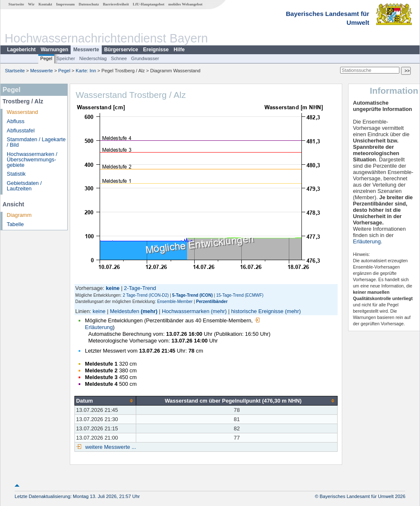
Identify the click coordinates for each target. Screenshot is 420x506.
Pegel (46, 58)
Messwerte (86, 50)
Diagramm (19, 215)
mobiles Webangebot (185, 4)
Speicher (66, 58)
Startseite (16, 4)
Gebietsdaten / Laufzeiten (24, 186)
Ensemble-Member (175, 302)
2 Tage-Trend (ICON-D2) (146, 295)
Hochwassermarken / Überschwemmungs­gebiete (32, 159)
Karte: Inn (86, 71)
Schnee (119, 58)
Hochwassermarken (186, 311)
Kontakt (45, 4)
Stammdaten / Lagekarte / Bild (36, 142)
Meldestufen (124, 311)
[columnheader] (106, 401)
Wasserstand (22, 112)
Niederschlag (93, 58)
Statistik (16, 174)
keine (99, 311)
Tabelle (15, 224)
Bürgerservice (121, 50)
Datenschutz (89, 4)
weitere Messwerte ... (110, 447)
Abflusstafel (21, 130)
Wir (32, 4)
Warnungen (55, 50)
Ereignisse (156, 50)
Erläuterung (367, 241)
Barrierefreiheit (116, 4)
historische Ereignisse (257, 311)
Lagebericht (21, 50)
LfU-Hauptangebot (149, 4)
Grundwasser (145, 58)
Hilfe (179, 50)
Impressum (65, 4)
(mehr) (149, 311)
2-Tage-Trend (140, 288)
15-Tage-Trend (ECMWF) (240, 295)
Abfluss (16, 121)
